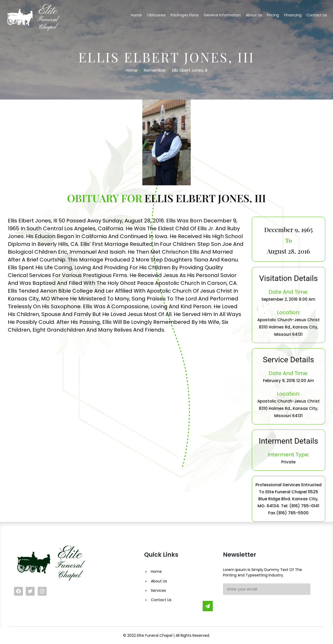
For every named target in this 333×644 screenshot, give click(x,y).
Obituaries (156, 15)
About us (254, 15)
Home (136, 15)
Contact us (317, 15)
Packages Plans (185, 15)
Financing (293, 15)
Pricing (273, 15)
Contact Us (161, 600)
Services (158, 590)
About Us (159, 581)
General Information (222, 15)
